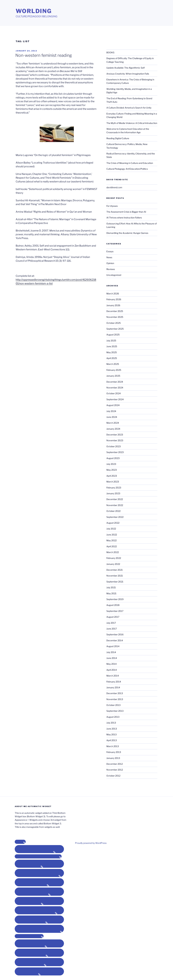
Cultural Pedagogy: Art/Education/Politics (127, 169)
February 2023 (114, 488)
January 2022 (113, 564)
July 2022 (111, 529)
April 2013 (112, 740)
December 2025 (115, 311)
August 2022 (113, 523)
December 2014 (115, 640)
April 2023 (112, 476)
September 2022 (115, 517)
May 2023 (112, 470)
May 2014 (111, 664)
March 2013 (113, 746)
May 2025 (112, 352)
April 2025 (112, 358)
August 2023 (113, 458)
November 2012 (115, 770)
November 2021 (115, 576)
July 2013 (111, 723)
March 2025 (113, 364)
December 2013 (115, 693)
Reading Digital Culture (118, 138)
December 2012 (115, 764)
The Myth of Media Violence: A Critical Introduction (132, 123)
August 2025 (113, 335)
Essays (110, 251)
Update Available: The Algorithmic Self (126, 68)
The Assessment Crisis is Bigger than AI (126, 212)
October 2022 (113, 511)
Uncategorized (114, 275)
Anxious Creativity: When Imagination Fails (128, 74)
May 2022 (111, 540)
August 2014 (113, 646)
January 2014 (113, 687)
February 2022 (114, 558)
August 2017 (113, 617)
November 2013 (115, 699)
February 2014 (114, 682)
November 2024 (115, 388)
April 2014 (112, 670)
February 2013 (114, 752)
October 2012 (113, 776)
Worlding (34, 11)
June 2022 (112, 535)
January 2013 (113, 758)
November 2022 (115, 505)
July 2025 (111, 341)
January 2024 (113, 429)
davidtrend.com (114, 187)
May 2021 (111, 593)
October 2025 (114, 323)
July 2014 (111, 652)
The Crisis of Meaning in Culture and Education (130, 163)
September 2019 (115, 599)
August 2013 (113, 717)
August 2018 (113, 605)
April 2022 (112, 546)
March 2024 (113, 423)
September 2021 (115, 582)
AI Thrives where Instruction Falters (124, 218)
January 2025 (113, 376)
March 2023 (113, 482)
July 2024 (111, 411)
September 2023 (115, 452)
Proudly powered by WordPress (91, 843)
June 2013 (112, 729)
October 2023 (114, 446)
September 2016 (115, 634)
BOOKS (110, 52)
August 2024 (113, 405)
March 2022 (113, 552)
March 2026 (113, 294)
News (109, 257)
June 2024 (112, 417)
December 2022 (115, 499)
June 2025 (112, 346)
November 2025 (115, 317)
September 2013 (115, 711)
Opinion (110, 263)
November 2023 (115, 440)
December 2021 (115, 570)
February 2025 (114, 370)
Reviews (111, 269)
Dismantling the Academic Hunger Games (127, 233)
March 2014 (113, 676)
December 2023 (115, 435)
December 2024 (115, 382)
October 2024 (114, 393)
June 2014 (112, 658)
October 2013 (113, 705)
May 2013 (111, 734)
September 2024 (115, 399)
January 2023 (113, 493)
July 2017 (111, 623)
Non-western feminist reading (44, 55)
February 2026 (114, 299)
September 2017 (115, 611)
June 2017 (112, 629)
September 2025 (115, 329)
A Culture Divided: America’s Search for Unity (129, 108)
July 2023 (111, 464)
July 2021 (111, 587)
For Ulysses (112, 206)
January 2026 (113, 305)
